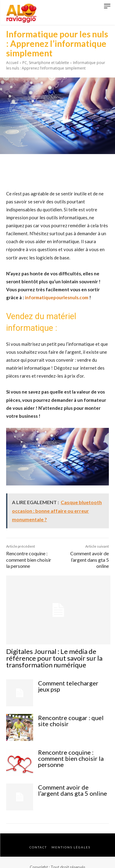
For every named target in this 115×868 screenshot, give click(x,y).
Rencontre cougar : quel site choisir (71, 721)
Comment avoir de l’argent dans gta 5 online (90, 560)
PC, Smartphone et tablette (46, 63)
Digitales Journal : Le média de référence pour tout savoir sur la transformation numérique (54, 658)
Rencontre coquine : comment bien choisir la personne (29, 560)
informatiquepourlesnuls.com (57, 297)
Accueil (12, 63)
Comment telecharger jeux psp (68, 686)
